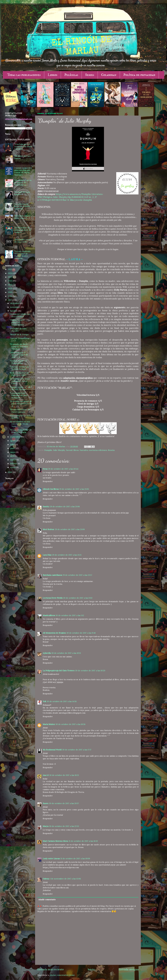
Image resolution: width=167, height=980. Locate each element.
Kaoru (46, 803)
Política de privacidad (139, 75)
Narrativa (84, 450)
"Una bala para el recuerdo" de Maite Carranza (23, 146)
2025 (10, 269)
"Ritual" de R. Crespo (19, 335)
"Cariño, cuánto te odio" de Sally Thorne (21, 388)
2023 (10, 277)
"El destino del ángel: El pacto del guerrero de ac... (21, 404)
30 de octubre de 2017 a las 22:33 (64, 826)
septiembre (16, 437)
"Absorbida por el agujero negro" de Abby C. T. (19, 355)
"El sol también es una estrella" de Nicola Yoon (20, 424)
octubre (14, 311)
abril (13, 456)
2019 (10, 292)
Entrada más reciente (51, 969)
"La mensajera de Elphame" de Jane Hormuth (19, 395)
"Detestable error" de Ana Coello (23, 241)
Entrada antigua (129, 969)
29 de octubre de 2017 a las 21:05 (74, 489)
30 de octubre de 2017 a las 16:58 (70, 724)
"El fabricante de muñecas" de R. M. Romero (23, 230)
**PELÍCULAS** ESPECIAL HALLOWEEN (17, 323)
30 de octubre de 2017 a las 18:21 (64, 775)
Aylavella (47, 653)
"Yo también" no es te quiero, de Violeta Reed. (23, 183)
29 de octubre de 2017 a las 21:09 (70, 529)
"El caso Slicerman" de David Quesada (20, 411)
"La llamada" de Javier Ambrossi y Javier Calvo (20, 381)
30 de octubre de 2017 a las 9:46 (81, 633)
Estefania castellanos (52, 575)
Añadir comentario (47, 900)
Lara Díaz (47, 555)
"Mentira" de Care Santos (23, 157)
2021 (10, 285)
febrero (14, 464)
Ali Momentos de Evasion (54, 633)
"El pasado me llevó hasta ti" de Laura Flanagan (19, 346)
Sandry (46, 507)
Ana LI (46, 775)
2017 (10, 300)
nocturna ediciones (98, 450)
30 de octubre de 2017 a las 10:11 (66, 653)
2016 (10, 472)
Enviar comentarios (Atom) (62, 975)
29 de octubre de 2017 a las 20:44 (63, 469)
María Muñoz (49, 724)
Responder (48, 481)
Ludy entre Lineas (51, 859)
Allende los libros (51, 489)
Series (90, 75)
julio (13, 444)
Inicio (91, 969)
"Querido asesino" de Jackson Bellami (19, 368)
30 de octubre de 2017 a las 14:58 (62, 701)
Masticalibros (49, 615)
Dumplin (48, 450)
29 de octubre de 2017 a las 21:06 (65, 507)
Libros (52, 75)
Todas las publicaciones (24, 75)
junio (13, 448)
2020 (10, 288)
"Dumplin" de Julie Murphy (18, 330)
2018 (10, 296)
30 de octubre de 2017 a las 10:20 (90, 671)
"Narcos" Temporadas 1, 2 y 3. (20, 339)
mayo (13, 452)
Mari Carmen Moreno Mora (55, 841)
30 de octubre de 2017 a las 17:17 (77, 750)
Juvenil (69, 450)
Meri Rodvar (48, 529)
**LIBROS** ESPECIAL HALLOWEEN (20, 315)
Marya (46, 826)
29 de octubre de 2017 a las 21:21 (67, 555)
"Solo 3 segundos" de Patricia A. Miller (19, 374)
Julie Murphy (59, 450)
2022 (10, 281)
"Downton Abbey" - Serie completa (23, 217)
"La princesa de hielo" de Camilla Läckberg (22, 206)
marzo (13, 460)
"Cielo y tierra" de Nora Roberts (20, 417)
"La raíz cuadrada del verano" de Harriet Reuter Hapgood (22, 255)
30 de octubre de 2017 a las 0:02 (78, 598)
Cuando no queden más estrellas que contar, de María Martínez (23, 171)
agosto (14, 441)
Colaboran (109, 75)
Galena (46, 879)
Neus (45, 469)
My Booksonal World (52, 750)
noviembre (15, 307)
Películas (71, 75)
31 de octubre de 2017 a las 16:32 (83, 841)
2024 (10, 273)
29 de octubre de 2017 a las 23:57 (77, 575)
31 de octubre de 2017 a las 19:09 (75, 859)
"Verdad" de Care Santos (22, 193)
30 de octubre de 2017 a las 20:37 (64, 803)
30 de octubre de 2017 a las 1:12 (70, 615)
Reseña (111, 450)
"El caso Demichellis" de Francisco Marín (21, 431)
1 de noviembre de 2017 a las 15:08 (65, 879)
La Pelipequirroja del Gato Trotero (59, 671)
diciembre (15, 303)
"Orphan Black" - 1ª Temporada (19, 362)
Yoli (44, 701)
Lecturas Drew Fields (53, 598)
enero (13, 467)
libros (76, 450)
